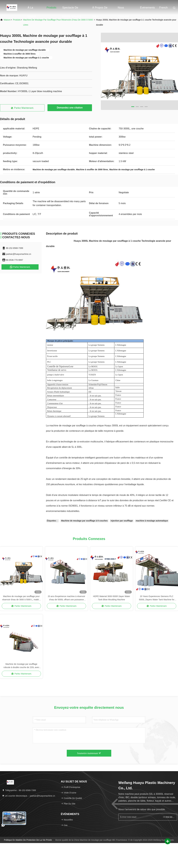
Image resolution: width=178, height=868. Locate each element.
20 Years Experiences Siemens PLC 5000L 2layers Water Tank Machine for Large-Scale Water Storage (157, 598)
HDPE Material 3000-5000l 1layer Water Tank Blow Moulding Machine (111, 598)
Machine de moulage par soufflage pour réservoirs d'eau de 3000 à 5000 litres (58, 22)
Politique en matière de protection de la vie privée (28, 840)
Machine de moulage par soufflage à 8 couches (84, 521)
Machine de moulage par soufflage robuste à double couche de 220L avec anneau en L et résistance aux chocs (21, 666)
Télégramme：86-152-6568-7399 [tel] (19, 790)
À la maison (32, 9)
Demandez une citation (70, 108)
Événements (147, 8)
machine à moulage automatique (152, 521)
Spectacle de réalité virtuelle (72, 9)
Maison (7, 20)
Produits (51, 8)
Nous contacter (124, 9)
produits (17, 20)
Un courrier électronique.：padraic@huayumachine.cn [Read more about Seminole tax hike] (29, 796)
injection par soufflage (122, 521)
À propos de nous (100, 9)
